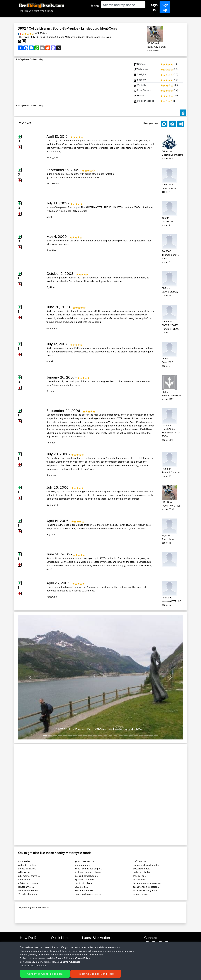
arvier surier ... (25, 880)
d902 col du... (140, 861)
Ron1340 (51, 250)
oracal (50, 361)
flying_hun (52, 157)
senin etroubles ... (85, 883)
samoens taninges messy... (89, 894)
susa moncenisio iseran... (146, 887)
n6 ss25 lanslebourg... (87, 876)
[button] (30, 677)
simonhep (52, 328)
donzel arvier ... (26, 887)
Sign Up (165, 7)
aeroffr (50, 217)
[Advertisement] (72, 83)
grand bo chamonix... (86, 861)
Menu (95, 6)
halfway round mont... (29, 890)
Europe (51, 37)
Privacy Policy (63, 958)
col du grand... (83, 865)
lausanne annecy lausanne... (148, 883)
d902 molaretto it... (85, 890)
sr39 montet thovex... (29, 876)
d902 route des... (142, 869)
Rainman (51, 475)
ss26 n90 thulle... (27, 865)
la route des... (25, 861)
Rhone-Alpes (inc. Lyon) (99, 37)
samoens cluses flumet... (146, 865)
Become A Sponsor (70, 962)
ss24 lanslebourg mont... (146, 890)
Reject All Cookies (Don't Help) (96, 974)
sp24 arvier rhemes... (29, 883)
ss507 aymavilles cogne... (89, 869)
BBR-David (23, 37)
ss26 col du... (25, 872)
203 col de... (82, 887)
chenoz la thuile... (27, 869)
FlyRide (50, 287)
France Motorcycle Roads (71, 37)
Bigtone (51, 535)
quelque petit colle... (86, 880)
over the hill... (140, 880)
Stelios (50, 391)
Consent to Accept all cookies (45, 974)
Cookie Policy (82, 958)
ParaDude (52, 597)
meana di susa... (141, 894)
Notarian (51, 443)
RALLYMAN (53, 184)
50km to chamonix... (28, 894)
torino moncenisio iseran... (89, 872)
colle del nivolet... (142, 872)
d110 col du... (140, 876)
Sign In (154, 7)
